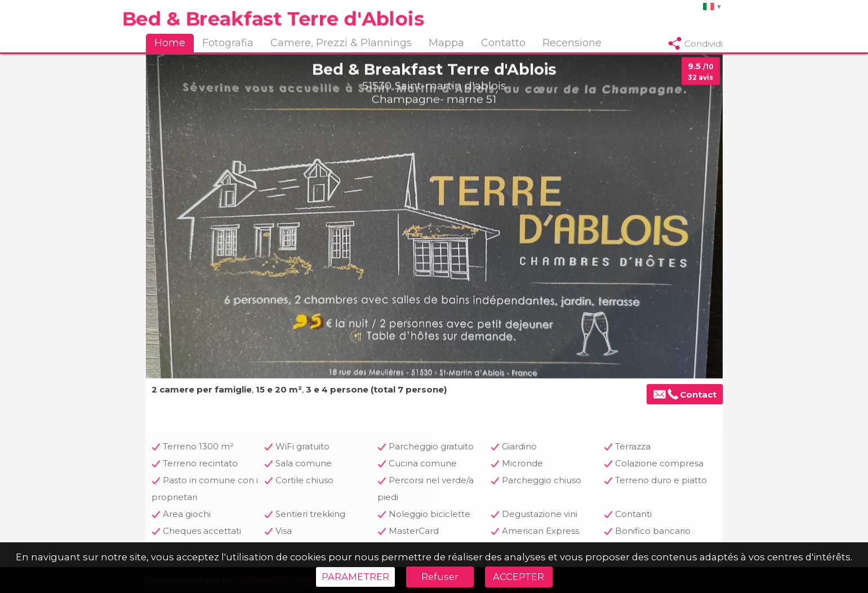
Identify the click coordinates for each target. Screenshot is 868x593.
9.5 (701, 72)
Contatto (503, 43)
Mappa (446, 43)
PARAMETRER (355, 577)
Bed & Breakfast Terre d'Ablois (273, 18)
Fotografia (228, 43)
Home (170, 43)
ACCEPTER (518, 577)
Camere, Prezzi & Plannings (341, 43)
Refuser (440, 577)
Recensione (572, 43)
